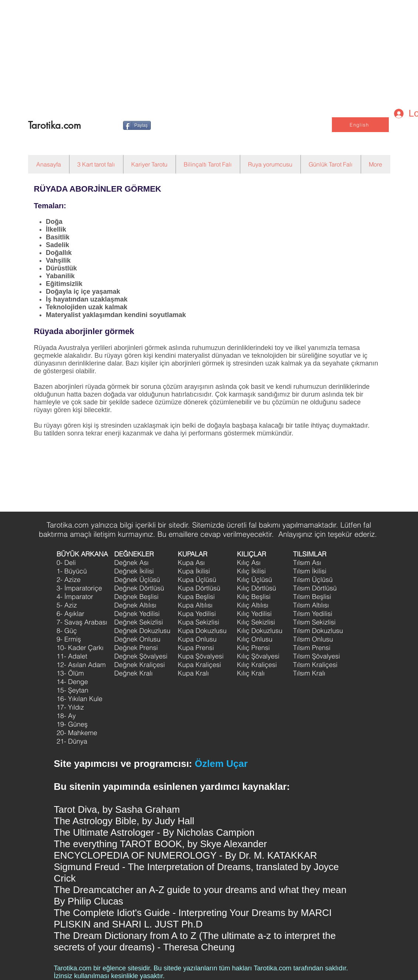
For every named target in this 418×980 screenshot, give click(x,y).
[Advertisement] (189, 52)
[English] (360, 125)
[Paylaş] (137, 125)
